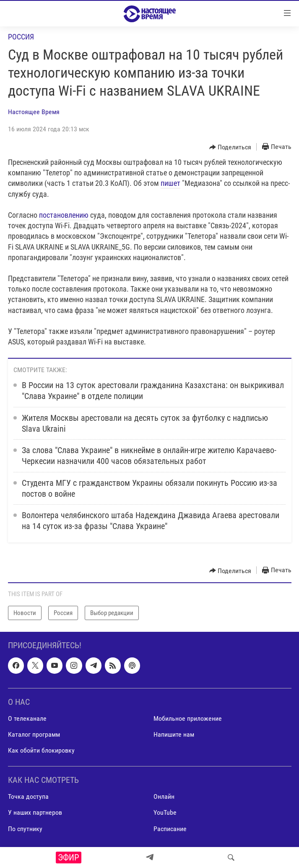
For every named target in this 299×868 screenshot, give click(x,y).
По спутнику (25, 829)
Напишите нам (174, 734)
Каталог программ (34, 734)
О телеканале (27, 718)
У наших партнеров (35, 813)
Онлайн (164, 797)
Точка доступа (28, 797)
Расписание (170, 829)
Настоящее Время (34, 112)
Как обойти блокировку (41, 750)
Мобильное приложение (188, 718)
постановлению (64, 215)
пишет (170, 183)
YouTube (165, 813)
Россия (21, 37)
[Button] (230, 147)
